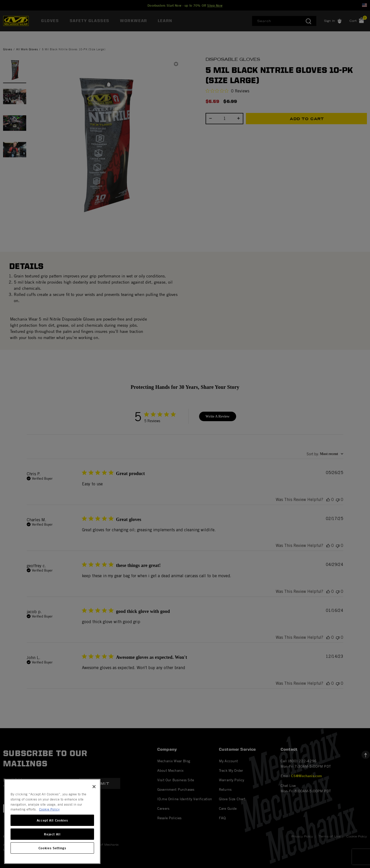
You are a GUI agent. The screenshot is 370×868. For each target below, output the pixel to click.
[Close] (94, 787)
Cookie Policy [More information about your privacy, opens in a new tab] (49, 809)
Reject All (52, 834)
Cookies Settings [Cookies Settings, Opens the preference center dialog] (52, 848)
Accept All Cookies (52, 820)
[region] (52, 821)
